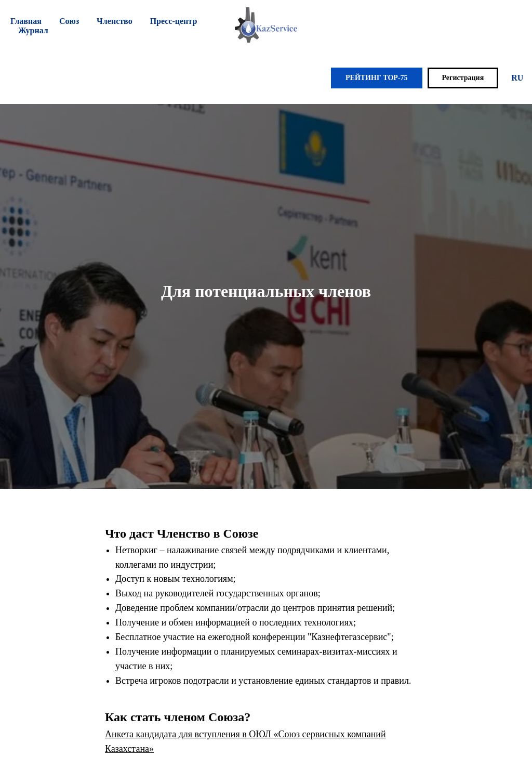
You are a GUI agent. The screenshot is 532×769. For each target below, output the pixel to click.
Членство (115, 21)
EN (511, 78)
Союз (69, 21)
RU (483, 78)
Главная (26, 21)
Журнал (33, 30)
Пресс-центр (174, 21)
